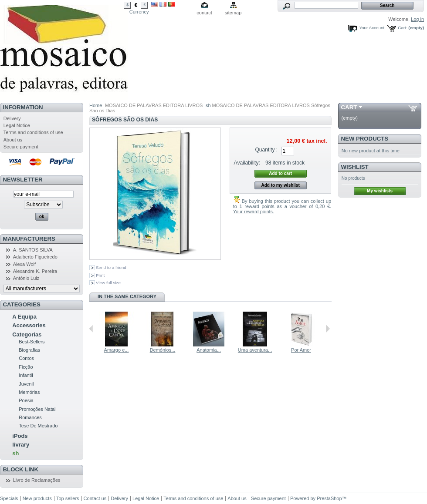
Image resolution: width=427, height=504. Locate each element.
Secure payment (21, 147)
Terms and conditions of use (33, 132)
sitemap (233, 13)
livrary (21, 445)
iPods (20, 436)
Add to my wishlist (280, 185)
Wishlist (355, 167)
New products (365, 139)
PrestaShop (329, 498)
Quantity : (266, 150)
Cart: (402, 28)
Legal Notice (17, 125)
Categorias (27, 334)
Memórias (29, 392)
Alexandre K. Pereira (35, 271)
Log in (417, 19)
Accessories (29, 325)
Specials (9, 498)
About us (13, 140)
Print (100, 275)
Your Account (372, 28)
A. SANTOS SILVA (33, 250)
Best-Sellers (32, 342)
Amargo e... (117, 350)
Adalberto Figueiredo (35, 257)
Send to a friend (111, 267)
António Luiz (26, 278)
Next (328, 329)
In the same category (127, 296)
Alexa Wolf (24, 264)
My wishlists (380, 191)
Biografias (29, 350)
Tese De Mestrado (38, 426)
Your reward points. (254, 212)
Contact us (95, 498)
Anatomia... (209, 350)
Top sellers (68, 498)
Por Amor (301, 350)
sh (15, 453)
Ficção (26, 367)
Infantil (26, 375)
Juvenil (26, 384)
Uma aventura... (255, 350)
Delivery (12, 118)
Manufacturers (29, 239)
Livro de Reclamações (37, 480)
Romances (30, 417)
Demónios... (163, 350)
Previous (91, 329)
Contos (26, 358)
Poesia (26, 400)
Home (96, 105)
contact (204, 13)
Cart (349, 107)
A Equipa (24, 317)
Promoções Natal (37, 409)
